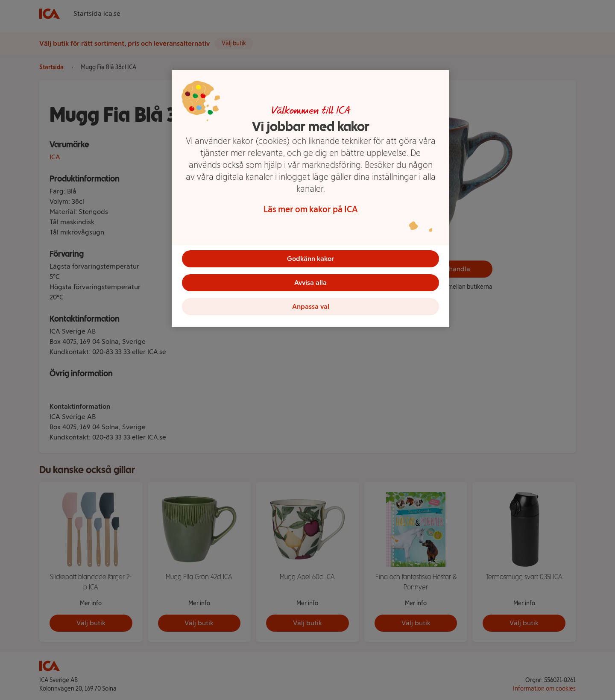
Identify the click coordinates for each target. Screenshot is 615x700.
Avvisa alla (310, 283)
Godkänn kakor (310, 259)
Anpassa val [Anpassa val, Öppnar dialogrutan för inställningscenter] (311, 306)
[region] (310, 199)
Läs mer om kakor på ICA (311, 209)
